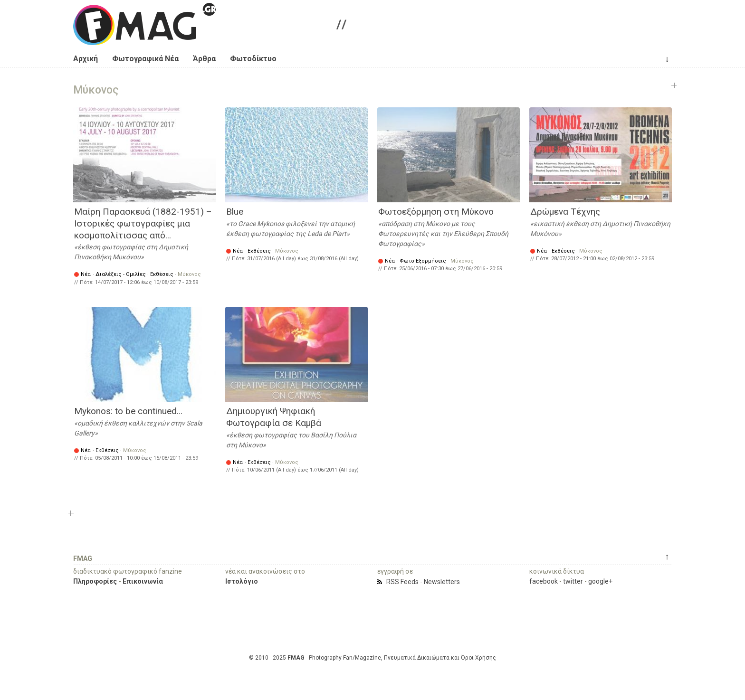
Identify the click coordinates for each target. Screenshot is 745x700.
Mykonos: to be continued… (128, 411)
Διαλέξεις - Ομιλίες (121, 274)
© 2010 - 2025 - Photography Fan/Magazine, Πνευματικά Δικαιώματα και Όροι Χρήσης (372, 658)
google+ (600, 581)
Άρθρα (204, 59)
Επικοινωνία (143, 581)
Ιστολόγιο (242, 581)
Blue (235, 212)
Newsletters (442, 582)
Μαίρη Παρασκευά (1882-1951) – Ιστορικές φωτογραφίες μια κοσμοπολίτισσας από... (143, 223)
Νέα (86, 274)
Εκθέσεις (162, 274)
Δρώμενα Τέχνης (565, 212)
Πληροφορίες (95, 581)
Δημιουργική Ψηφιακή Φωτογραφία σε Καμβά (274, 417)
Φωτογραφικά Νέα (145, 59)
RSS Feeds (402, 582)
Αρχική (86, 59)
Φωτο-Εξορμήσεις (423, 261)
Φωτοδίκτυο (253, 59)
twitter (573, 581)
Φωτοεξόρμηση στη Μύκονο (436, 212)
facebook (544, 581)
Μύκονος (189, 274)
